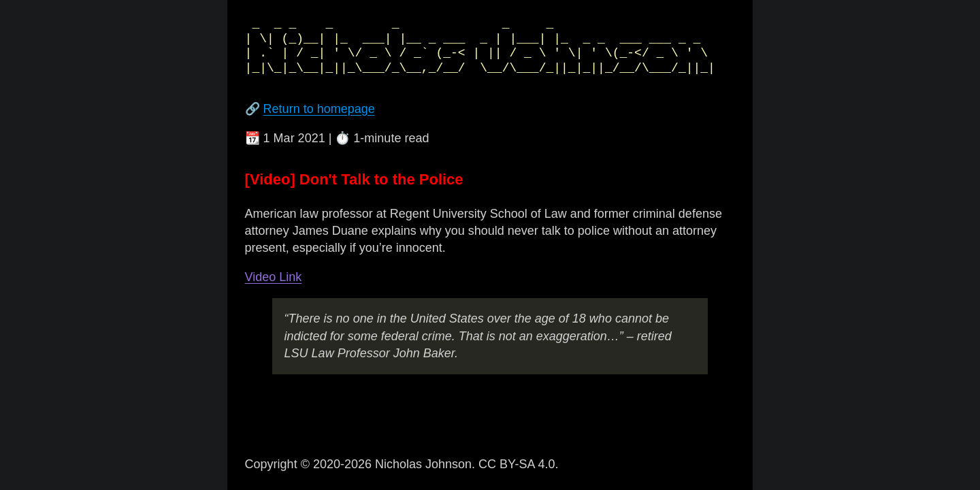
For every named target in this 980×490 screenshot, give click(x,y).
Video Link (274, 277)
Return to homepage (319, 109)
